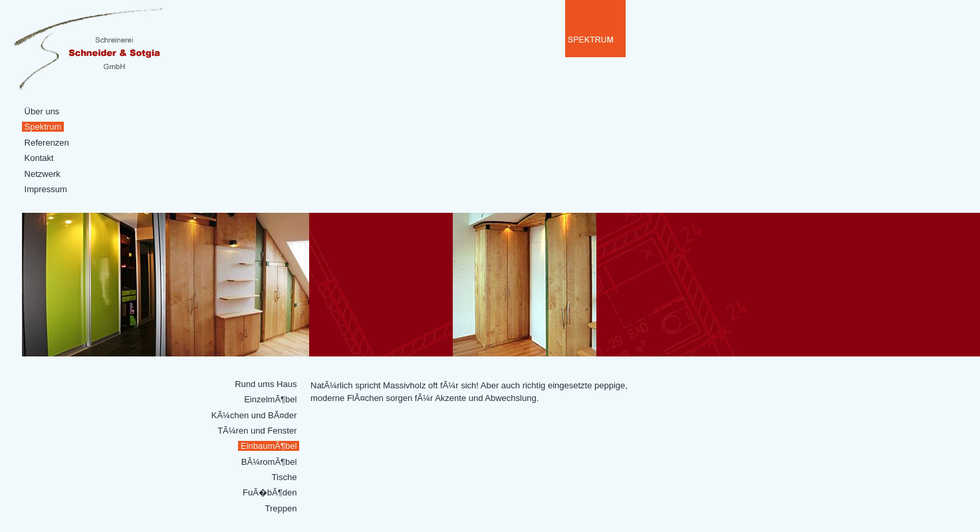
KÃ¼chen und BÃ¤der (254, 415)
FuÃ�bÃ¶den (270, 492)
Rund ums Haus (266, 384)
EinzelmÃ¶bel (271, 399)
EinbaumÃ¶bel (269, 446)
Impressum (46, 189)
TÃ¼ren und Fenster (257, 431)
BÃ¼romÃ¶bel (269, 462)
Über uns (42, 111)
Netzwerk (42, 174)
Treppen (281, 508)
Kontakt (39, 158)
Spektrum (43, 127)
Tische (284, 477)
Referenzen (47, 143)
